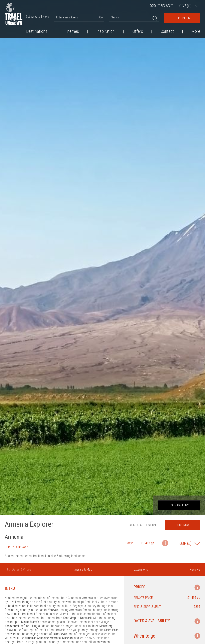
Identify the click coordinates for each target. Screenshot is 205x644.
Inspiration (106, 31)
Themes (72, 31)
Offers (138, 31)
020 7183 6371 (162, 6)
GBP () (186, 6)
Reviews (195, 569)
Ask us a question (143, 525)
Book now (183, 525)
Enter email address (67, 17)
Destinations (37, 31)
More (196, 31)
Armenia (14, 537)
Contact (167, 31)
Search (115, 17)
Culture (9, 547)
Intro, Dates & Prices (18, 569)
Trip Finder (182, 18)
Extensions (141, 569)
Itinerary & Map (82, 569)
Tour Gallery (179, 505)
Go (101, 17)
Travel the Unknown (14, 17)
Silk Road (22, 547)
